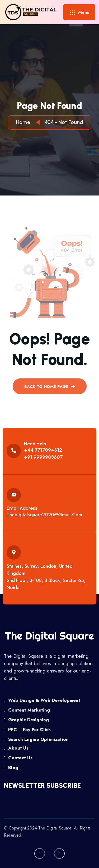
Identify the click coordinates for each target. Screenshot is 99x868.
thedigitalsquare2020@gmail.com (44, 515)
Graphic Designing (26, 720)
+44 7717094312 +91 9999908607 (43, 454)
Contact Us (18, 758)
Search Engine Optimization (36, 739)
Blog (11, 767)
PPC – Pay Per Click (27, 729)
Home (24, 122)
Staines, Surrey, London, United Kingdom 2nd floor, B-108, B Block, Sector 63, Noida (46, 577)
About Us (16, 748)
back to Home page (50, 389)
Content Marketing (27, 710)
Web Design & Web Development (42, 700)
